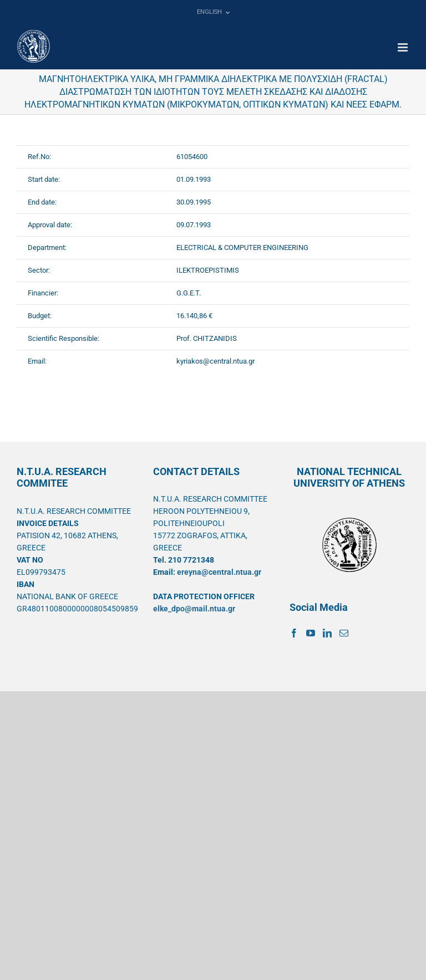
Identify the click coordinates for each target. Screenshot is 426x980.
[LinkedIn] (327, 633)
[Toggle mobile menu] (404, 47)
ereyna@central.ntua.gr (219, 572)
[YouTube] (311, 633)
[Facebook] (294, 633)
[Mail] (344, 633)
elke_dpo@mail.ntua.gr (194, 609)
